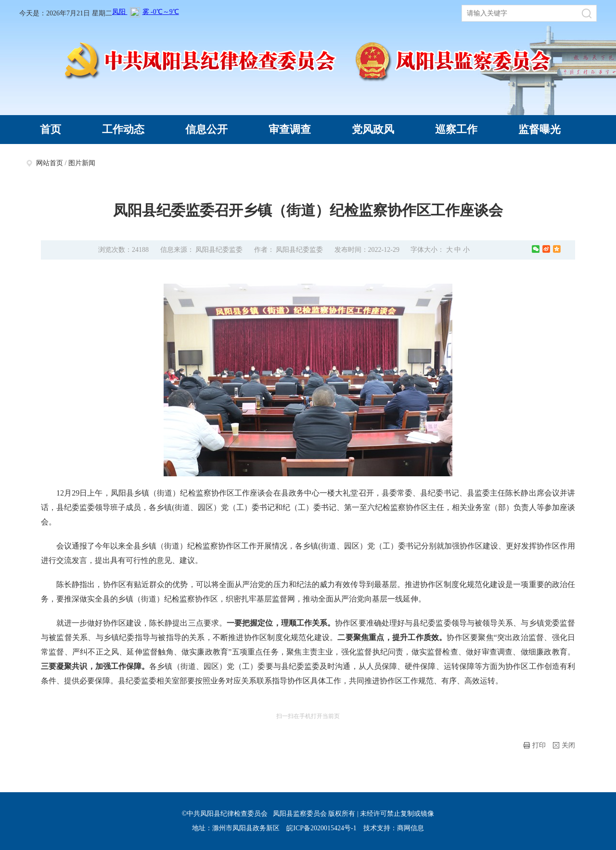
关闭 (564, 745)
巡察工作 (456, 129)
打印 (535, 745)
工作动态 (123, 129)
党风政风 (373, 129)
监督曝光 (539, 129)
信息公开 (206, 129)
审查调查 (290, 129)
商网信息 (411, 828)
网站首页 (50, 163)
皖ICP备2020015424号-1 (321, 828)
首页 (51, 129)
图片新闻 (82, 163)
